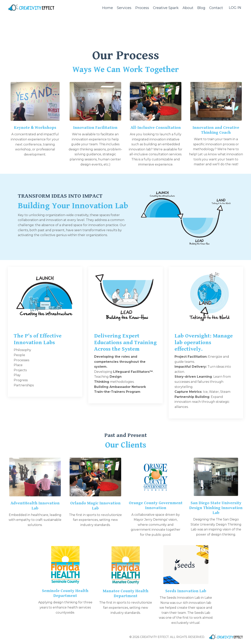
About (188, 8)
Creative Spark (166, 8)
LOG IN (235, 8)
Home (107, 8)
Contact (216, 8)
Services (124, 8)
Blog (201, 8)
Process (142, 8)
